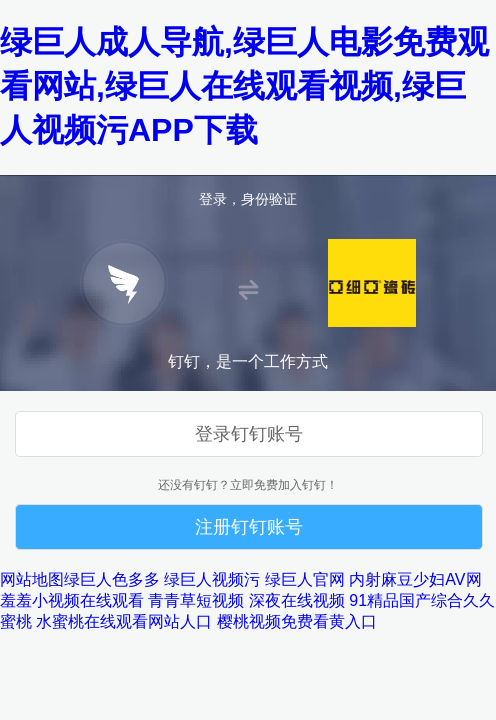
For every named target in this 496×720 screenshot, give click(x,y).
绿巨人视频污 (212, 579)
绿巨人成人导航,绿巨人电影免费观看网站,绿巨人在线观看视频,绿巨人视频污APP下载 (244, 86)
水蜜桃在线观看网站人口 (124, 621)
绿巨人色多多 (112, 579)
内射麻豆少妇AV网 (415, 579)
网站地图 (32, 579)
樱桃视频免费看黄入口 (297, 621)
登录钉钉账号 (249, 434)
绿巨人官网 (305, 579)
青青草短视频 (196, 600)
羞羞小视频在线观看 (72, 600)
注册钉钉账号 (249, 527)
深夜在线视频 (297, 600)
